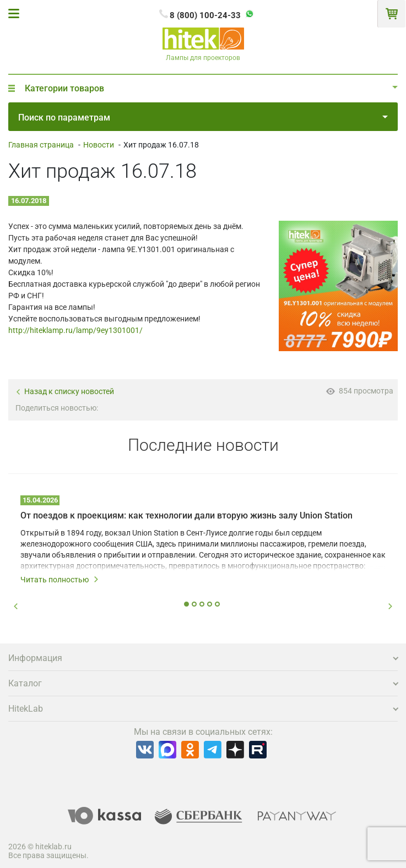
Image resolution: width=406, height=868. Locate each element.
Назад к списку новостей (65, 392)
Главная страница (41, 145)
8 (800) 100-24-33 (205, 15)
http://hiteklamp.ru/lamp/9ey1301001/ (75, 330)
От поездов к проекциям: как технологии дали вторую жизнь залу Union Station (186, 515)
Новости (99, 145)
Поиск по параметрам (203, 118)
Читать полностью (60, 580)
